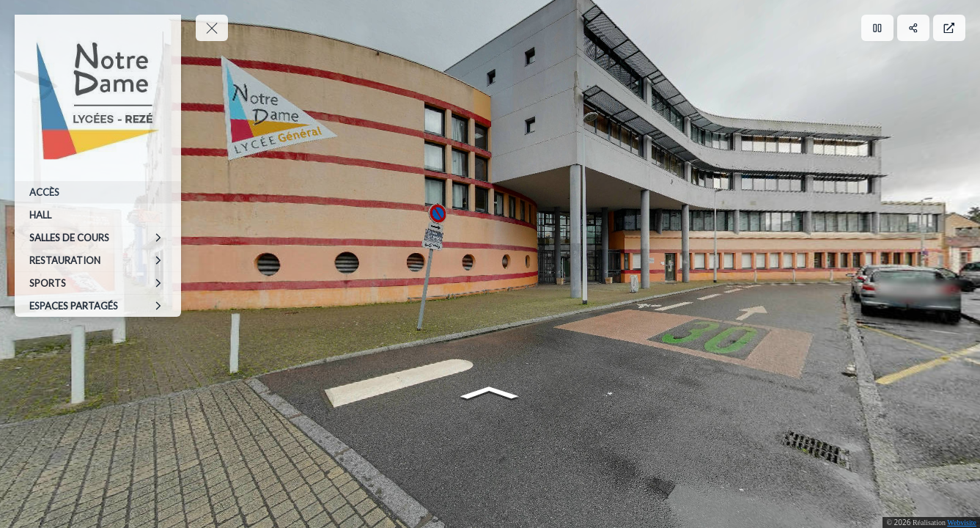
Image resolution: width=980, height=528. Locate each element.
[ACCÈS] (98, 192)
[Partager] (913, 28)
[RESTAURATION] (98, 260)
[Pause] (877, 28)
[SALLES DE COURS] (98, 238)
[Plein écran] (949, 28)
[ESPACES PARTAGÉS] (98, 306)
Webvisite (962, 522)
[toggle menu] (212, 28)
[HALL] (98, 215)
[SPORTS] (98, 283)
